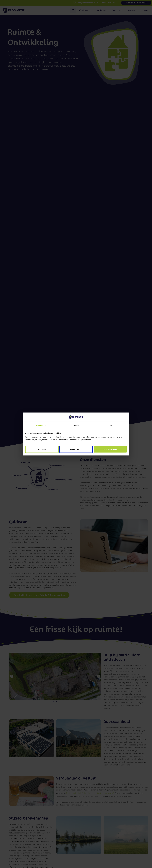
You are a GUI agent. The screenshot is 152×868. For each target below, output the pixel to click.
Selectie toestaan (110, 449)
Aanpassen (76, 449)
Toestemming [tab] (40, 425)
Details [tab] (76, 425)
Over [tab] (112, 425)
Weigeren (42, 449)
